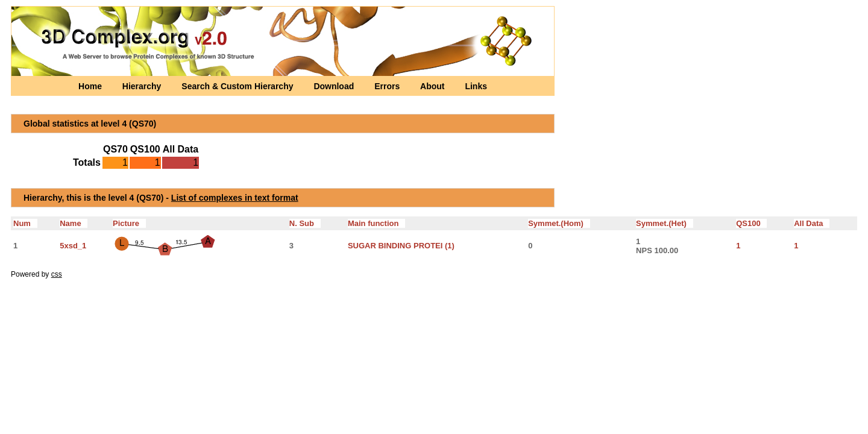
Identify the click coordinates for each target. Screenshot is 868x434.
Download (335, 86)
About (433, 86)
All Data (812, 223)
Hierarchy (143, 86)
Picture (129, 223)
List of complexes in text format (235, 198)
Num (25, 223)
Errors (388, 86)
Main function (376, 223)
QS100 (751, 223)
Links (476, 86)
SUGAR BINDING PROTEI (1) (401, 246)
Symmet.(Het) (665, 223)
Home (91, 86)
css (57, 274)
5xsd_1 (73, 246)
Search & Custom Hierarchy (238, 86)
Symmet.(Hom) (559, 223)
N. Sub (305, 223)
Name (74, 223)
